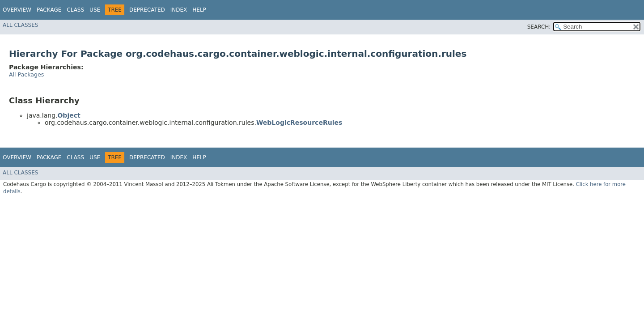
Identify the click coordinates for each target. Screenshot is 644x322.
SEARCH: (539, 27)
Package (49, 10)
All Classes (20, 25)
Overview (17, 10)
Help (199, 10)
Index (179, 10)
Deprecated (147, 10)
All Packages (26, 74)
